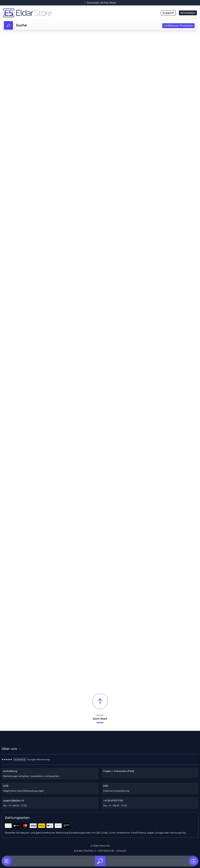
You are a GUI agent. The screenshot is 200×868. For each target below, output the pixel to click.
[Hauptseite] (52, 13)
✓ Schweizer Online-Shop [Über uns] (100, 3)
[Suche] (100, 861)
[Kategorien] (7, 861)
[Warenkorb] (193, 861)
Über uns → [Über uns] (11, 749)
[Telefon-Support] (150, 803)
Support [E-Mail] (168, 13)
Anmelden (188, 13)
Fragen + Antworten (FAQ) (119, 771)
